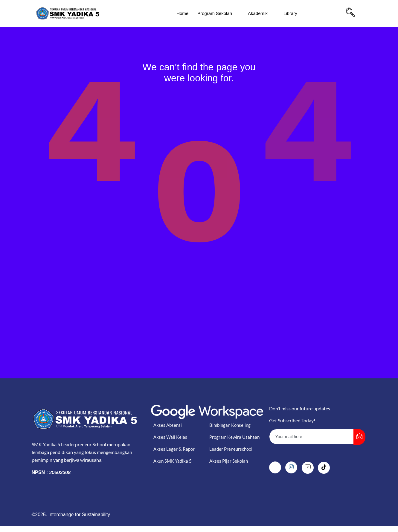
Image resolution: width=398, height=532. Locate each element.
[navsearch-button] (350, 13)
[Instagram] (291, 467)
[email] (312, 437)
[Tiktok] (324, 468)
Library (293, 13)
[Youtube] (308, 468)
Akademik (260, 13)
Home (182, 13)
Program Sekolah (217, 13)
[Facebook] (275, 467)
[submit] (359, 437)
